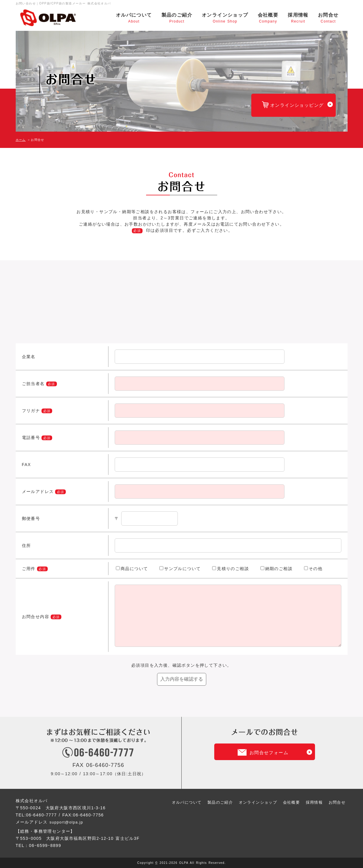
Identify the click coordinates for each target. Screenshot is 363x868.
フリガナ (31, 411)
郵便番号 (31, 518)
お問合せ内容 (42, 617)
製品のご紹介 (177, 18)
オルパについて (134, 18)
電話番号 (31, 438)
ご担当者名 (33, 384)
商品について (132, 569)
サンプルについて (180, 569)
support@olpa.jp (68, 822)
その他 (313, 569)
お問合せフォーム (269, 753)
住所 (27, 545)
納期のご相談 (276, 569)
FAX (27, 465)
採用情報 (298, 18)
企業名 (29, 357)
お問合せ (328, 18)
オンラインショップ (225, 18)
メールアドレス (38, 492)
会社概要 (268, 18)
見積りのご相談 (231, 569)
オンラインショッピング (289, 108)
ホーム (21, 140)
